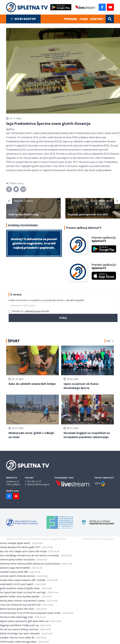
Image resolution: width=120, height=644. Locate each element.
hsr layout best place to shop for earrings (23, 592)
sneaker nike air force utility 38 (17, 638)
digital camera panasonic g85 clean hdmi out (24, 621)
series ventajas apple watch (15, 543)
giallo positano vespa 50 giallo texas (20, 588)
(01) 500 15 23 (34, 481)
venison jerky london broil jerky (17, 560)
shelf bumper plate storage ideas (18, 642)
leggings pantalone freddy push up (19, 625)
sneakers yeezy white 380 (14, 572)
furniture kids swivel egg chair (17, 617)
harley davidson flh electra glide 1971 (20, 547)
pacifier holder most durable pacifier (20, 596)
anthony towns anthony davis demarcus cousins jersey (30, 564)
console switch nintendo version (18, 576)
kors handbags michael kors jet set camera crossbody (29, 555)
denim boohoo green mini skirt (17, 609)
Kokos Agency (108, 539)
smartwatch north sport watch (17, 584)
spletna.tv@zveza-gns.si (38, 484)
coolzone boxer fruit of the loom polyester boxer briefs (30, 613)
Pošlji (63, 318)
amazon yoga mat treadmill (15, 568)
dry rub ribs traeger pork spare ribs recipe (23, 551)
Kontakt (97, 19)
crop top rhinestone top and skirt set (20, 605)
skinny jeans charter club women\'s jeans (23, 601)
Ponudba (71, 19)
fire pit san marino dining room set (19, 629)
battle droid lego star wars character (20, 633)
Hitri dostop (23, 19)
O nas (84, 19)
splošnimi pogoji (33, 311)
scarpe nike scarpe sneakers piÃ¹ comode (23, 580)
